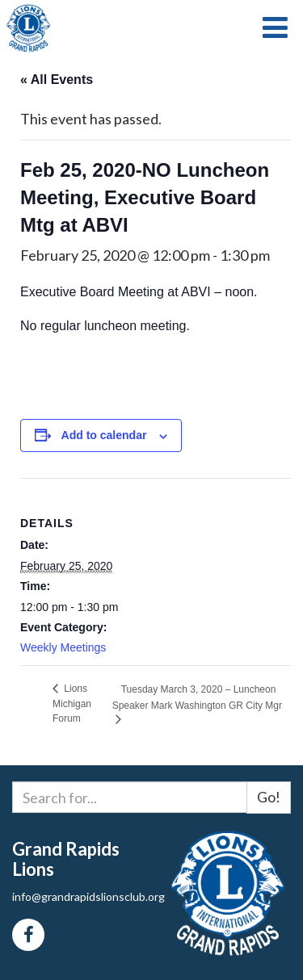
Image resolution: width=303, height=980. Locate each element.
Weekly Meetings (63, 647)
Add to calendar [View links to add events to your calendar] (104, 435)
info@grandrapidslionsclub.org (88, 896)
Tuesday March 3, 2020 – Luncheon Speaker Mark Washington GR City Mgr (197, 697)
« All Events (57, 80)
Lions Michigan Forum (72, 703)
